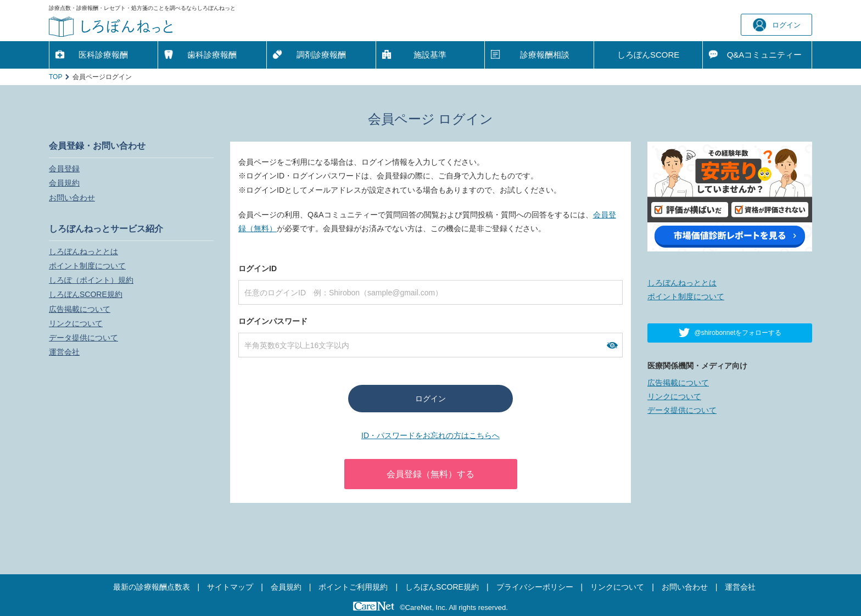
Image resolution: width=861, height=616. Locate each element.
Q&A (765, 55)
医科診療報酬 (103, 55)
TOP (55, 77)
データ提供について (83, 338)
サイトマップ (230, 587)
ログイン (777, 25)
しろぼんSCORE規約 (86, 294)
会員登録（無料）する (431, 474)
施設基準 (430, 55)
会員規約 (64, 183)
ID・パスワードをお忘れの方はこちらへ (431, 435)
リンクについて (76, 323)
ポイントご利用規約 (353, 587)
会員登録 (64, 169)
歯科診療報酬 (212, 55)
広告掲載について (80, 309)
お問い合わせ (72, 198)
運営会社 (64, 352)
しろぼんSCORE (648, 55)
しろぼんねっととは (83, 251)
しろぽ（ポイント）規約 (91, 280)
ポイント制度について (87, 266)
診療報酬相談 (545, 55)
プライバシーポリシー (535, 587)
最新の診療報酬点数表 (152, 587)
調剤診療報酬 (321, 55)
